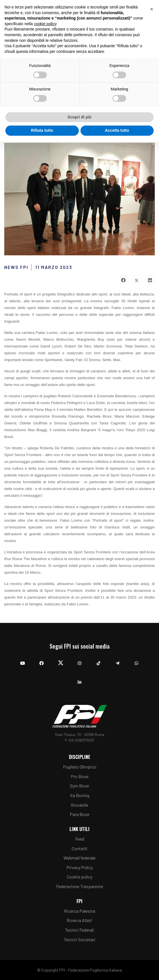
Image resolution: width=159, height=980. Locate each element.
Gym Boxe (79, 786)
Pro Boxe (80, 776)
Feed (80, 839)
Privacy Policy (80, 867)
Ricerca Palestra (80, 911)
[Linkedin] (79, 679)
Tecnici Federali (79, 930)
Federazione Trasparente (80, 886)
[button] (152, 9)
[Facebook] (42, 660)
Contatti (80, 848)
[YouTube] (23, 660)
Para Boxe (79, 814)
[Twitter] (61, 660)
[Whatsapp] (136, 660)
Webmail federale (79, 858)
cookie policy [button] (45, 24)
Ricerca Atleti (79, 920)
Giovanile (79, 805)
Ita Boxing (80, 795)
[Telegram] (117, 660)
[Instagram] (79, 660)
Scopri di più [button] (79, 117)
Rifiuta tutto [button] (42, 130)
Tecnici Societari (80, 939)
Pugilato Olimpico (80, 767)
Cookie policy (80, 877)
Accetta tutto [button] (117, 130)
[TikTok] (98, 660)
